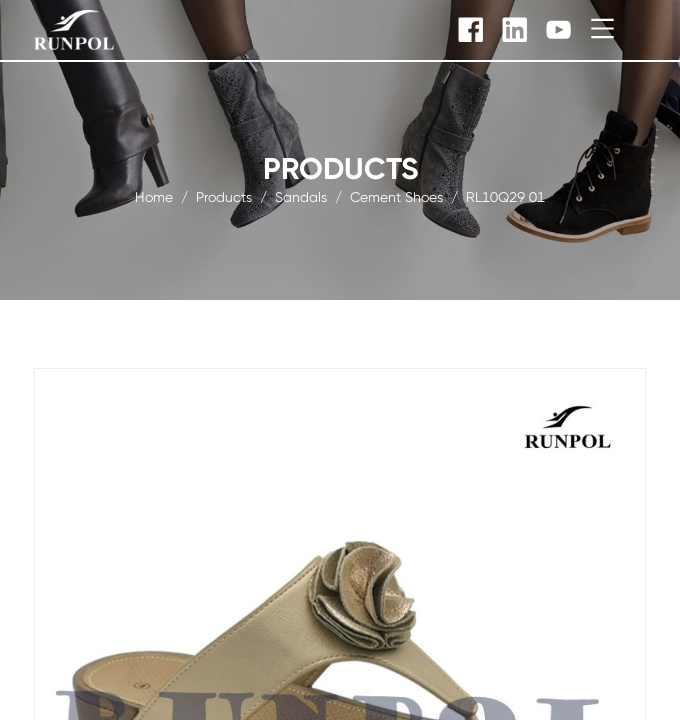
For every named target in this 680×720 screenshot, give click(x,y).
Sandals (301, 196)
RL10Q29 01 (505, 196)
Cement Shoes (396, 196)
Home (154, 196)
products (224, 196)
